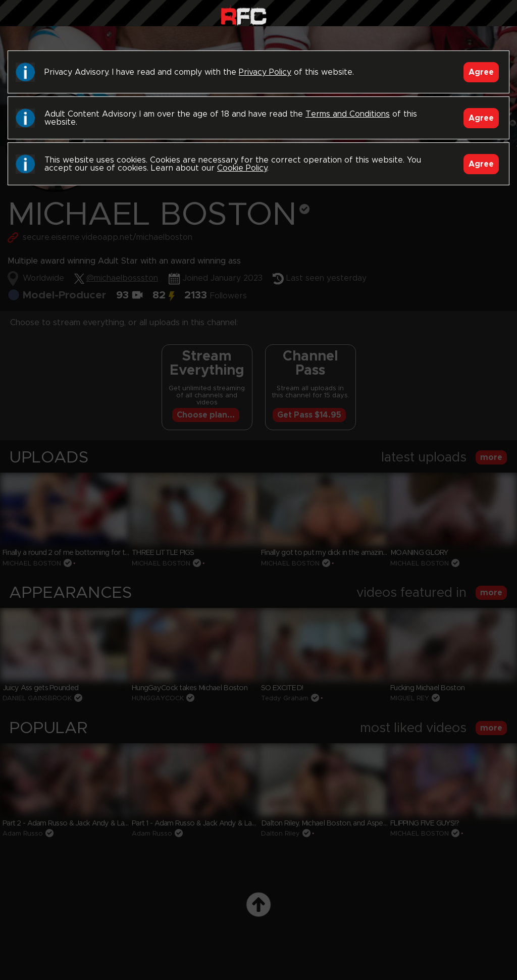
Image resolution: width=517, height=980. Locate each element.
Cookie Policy (242, 168)
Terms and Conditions (348, 114)
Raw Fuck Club (244, 15)
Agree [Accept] (481, 72)
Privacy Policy (265, 72)
